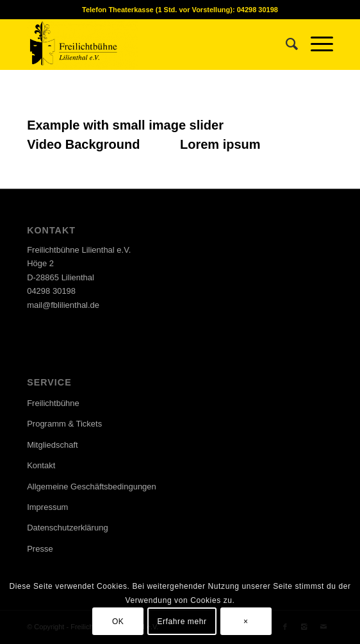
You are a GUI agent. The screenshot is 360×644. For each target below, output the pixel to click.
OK (118, 622)
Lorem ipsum (220, 144)
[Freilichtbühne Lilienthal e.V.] (149, 44)
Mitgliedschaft (52, 445)
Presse (40, 549)
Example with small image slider (125, 125)
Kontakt (41, 465)
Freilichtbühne (53, 403)
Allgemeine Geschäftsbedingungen (92, 487)
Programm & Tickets (64, 424)
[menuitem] (285, 44)
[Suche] (285, 44)
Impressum (47, 507)
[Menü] (315, 44)
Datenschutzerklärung (67, 528)
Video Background (83, 144)
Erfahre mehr (182, 622)
